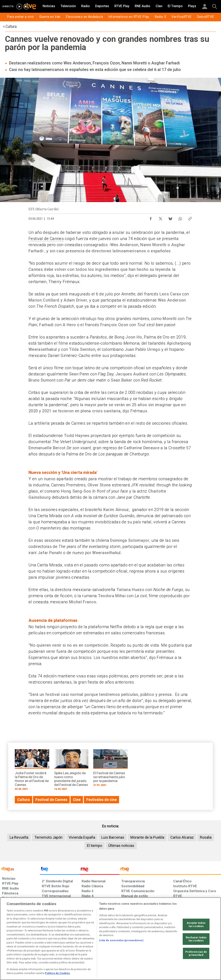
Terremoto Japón (48, 837)
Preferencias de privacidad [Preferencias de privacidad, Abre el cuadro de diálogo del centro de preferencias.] (196, 953)
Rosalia (206, 837)
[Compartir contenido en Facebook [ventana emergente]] (151, 218)
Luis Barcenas (113, 837)
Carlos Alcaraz (182, 837)
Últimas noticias (121, 846)
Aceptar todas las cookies (196, 925)
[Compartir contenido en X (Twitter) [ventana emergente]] (161, 218)
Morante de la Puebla (147, 837)
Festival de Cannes (46, 239)
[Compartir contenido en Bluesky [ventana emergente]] (170, 218)
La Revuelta (19, 837)
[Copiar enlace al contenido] (190, 218)
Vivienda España (82, 837)
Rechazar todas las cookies (196, 939)
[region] (110, 939)
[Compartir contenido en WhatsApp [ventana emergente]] (180, 218)
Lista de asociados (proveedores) (121, 940)
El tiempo (95, 846)
